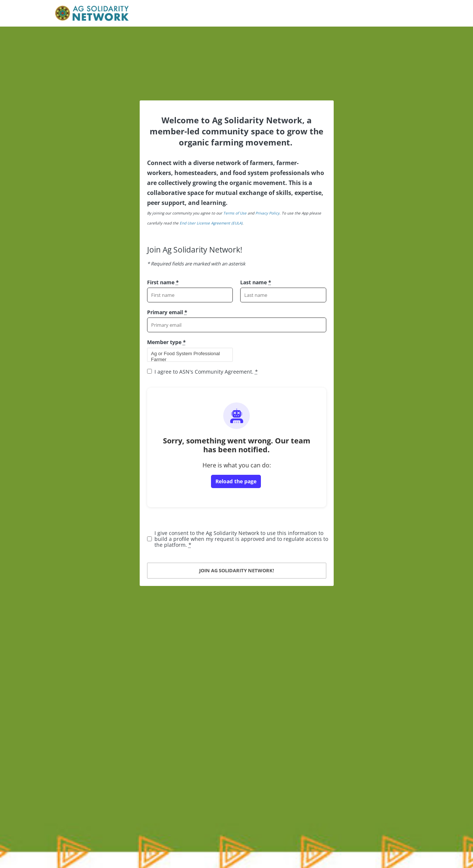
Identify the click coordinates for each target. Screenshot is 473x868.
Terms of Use (235, 213)
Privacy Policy (267, 213)
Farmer (187, 360)
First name (163, 282)
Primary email (167, 312)
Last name (256, 282)
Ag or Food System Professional (187, 354)
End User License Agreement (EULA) (211, 223)
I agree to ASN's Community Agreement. (206, 372)
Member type (166, 342)
